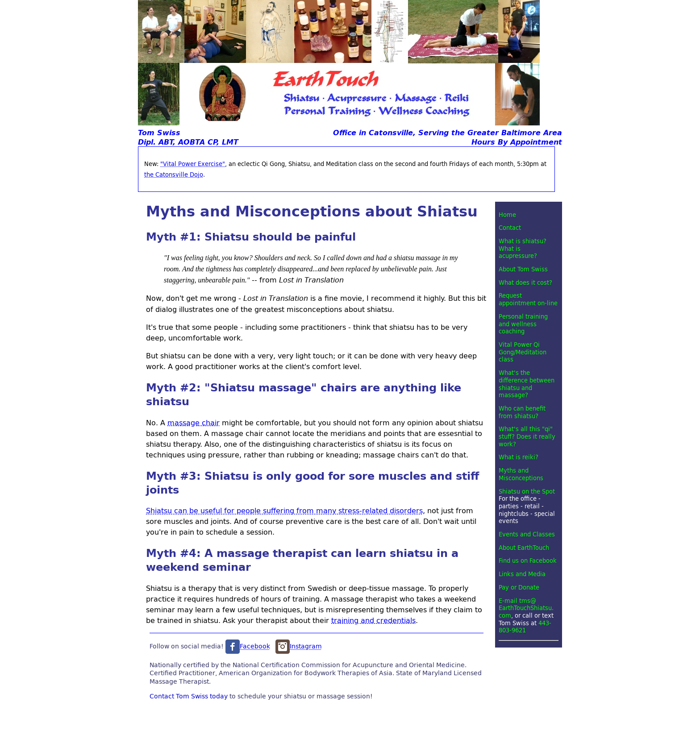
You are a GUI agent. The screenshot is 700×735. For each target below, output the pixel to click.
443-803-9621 (525, 627)
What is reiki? (519, 457)
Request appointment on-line (528, 299)
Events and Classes (527, 534)
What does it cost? (525, 282)
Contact (510, 228)
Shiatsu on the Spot (527, 491)
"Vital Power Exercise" (193, 164)
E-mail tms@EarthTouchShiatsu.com (526, 608)
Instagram (299, 646)
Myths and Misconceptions (521, 474)
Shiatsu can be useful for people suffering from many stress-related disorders (284, 510)
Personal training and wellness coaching (523, 324)
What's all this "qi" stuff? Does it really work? (527, 436)
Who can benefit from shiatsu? (522, 412)
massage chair (194, 422)
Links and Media (522, 574)
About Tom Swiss (523, 269)
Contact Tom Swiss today (189, 696)
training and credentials (373, 620)
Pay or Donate (519, 587)
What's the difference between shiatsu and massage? (527, 384)
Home (507, 215)
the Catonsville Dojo (174, 174)
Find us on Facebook (528, 561)
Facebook (248, 646)
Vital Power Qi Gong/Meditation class (523, 352)
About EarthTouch (524, 548)
